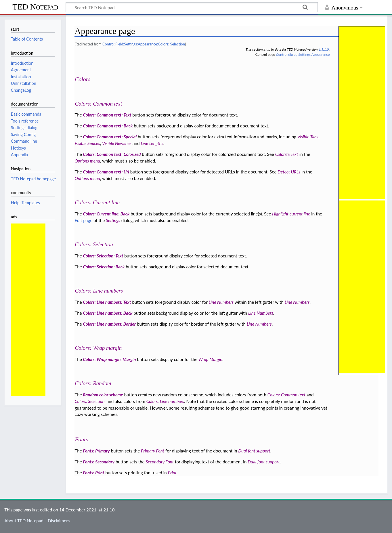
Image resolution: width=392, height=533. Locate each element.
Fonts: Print (94, 473)
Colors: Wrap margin (98, 348)
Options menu (87, 161)
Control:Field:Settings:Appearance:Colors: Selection (144, 44)
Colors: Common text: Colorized (112, 154)
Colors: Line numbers (99, 291)
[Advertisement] (28, 310)
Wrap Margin (210, 359)
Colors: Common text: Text (107, 115)
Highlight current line (291, 214)
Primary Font (153, 451)
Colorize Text (287, 154)
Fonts (81, 439)
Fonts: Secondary (99, 462)
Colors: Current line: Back (106, 214)
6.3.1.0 (324, 49)
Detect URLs (289, 172)
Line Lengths (152, 143)
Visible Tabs (308, 137)
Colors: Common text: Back (108, 126)
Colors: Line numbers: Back (108, 313)
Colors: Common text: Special (110, 137)
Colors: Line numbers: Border (109, 324)
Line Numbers (221, 302)
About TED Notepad (24, 521)
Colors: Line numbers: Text (107, 302)
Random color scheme (103, 395)
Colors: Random (93, 383)
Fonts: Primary (96, 451)
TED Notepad (35, 7)
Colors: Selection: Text (103, 256)
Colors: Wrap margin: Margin (110, 359)
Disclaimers (59, 521)
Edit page (83, 220)
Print (172, 473)
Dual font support (254, 451)
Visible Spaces (87, 143)
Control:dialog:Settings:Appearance (303, 55)
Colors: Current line (97, 202)
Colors (83, 79)
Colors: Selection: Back (104, 267)
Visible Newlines (117, 143)
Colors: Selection (94, 244)
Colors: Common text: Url (106, 172)
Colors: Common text (98, 104)
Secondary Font (160, 462)
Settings (113, 220)
